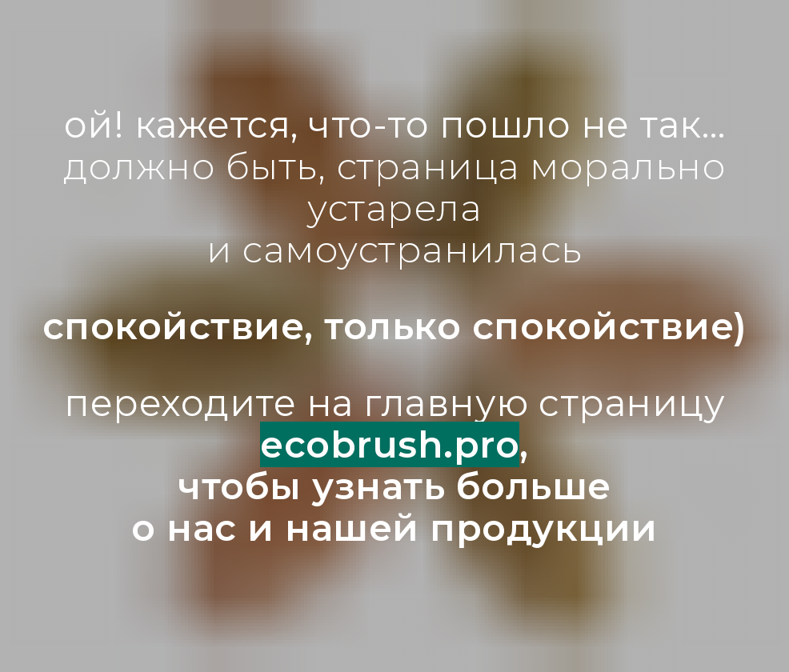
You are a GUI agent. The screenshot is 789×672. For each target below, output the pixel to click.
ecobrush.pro (390, 444)
